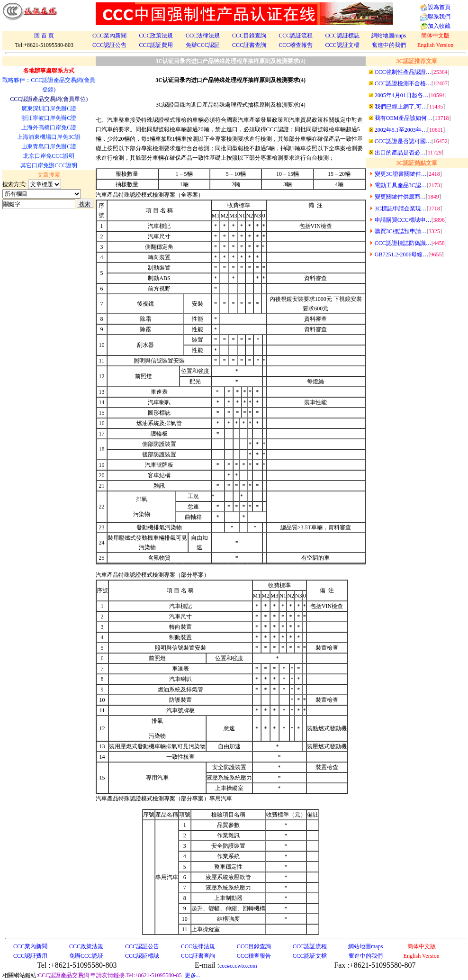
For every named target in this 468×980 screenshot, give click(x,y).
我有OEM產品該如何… (404, 118)
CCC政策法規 (156, 36)
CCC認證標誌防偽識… (403, 243)
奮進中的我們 (389, 45)
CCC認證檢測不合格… (403, 83)
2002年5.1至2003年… (401, 130)
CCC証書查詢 (249, 45)
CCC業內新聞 (109, 36)
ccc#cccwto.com (238, 966)
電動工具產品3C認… (401, 185)
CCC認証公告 (109, 45)
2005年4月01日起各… (402, 95)
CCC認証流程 (296, 36)
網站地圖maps (389, 36)
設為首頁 (439, 7)
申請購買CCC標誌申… (403, 220)
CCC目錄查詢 (249, 36)
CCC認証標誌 (342, 36)
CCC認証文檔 (342, 45)
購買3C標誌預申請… (401, 231)
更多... (193, 975)
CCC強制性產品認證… (403, 72)
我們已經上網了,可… (401, 107)
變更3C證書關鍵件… (401, 174)
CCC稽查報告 (296, 45)
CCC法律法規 (203, 36)
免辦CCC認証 (203, 45)
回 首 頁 (44, 36)
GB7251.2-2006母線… (402, 254)
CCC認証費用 (156, 45)
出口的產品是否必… (400, 153)
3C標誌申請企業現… (401, 209)
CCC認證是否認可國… (403, 141)
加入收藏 (439, 26)
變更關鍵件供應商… (400, 197)
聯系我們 (439, 17)
